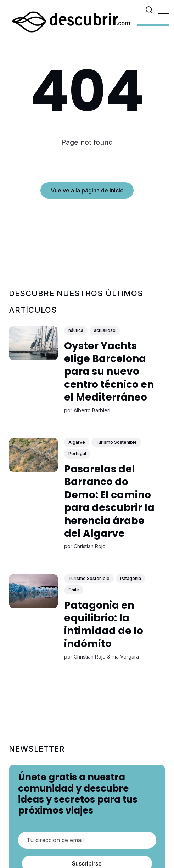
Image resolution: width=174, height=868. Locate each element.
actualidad (105, 330)
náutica (76, 330)
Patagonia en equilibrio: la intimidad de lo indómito (104, 624)
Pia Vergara (125, 657)
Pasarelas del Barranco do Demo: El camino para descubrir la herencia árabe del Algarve (109, 501)
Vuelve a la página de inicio (87, 190)
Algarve (77, 442)
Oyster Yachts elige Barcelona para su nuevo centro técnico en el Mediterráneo (109, 371)
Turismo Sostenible (116, 442)
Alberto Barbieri (92, 410)
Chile (74, 590)
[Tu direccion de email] (87, 840)
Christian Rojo (90, 546)
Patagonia (131, 578)
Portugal (77, 453)
